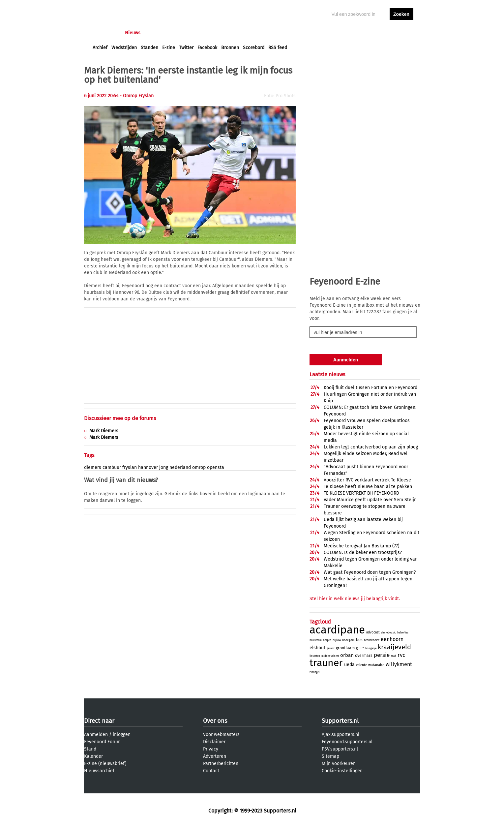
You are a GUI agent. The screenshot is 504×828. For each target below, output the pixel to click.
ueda (349, 665)
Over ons (215, 721)
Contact (211, 771)
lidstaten (315, 656)
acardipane (337, 630)
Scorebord (254, 48)
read (394, 656)
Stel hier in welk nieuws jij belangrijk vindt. (355, 599)
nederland (180, 467)
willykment (399, 664)
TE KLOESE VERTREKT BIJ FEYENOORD (361, 493)
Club (208, 33)
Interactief (184, 33)
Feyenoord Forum (102, 742)
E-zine (169, 48)
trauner (326, 663)
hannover (148, 467)
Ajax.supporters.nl (341, 735)
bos (359, 640)
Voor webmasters (221, 735)
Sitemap (330, 756)
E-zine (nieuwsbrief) (105, 764)
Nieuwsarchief (99, 771)
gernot (331, 648)
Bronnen (230, 48)
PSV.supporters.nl (340, 749)
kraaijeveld (394, 647)
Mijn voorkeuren (339, 764)
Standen (149, 48)
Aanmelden (96, 735)
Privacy (211, 749)
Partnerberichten (221, 764)
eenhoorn (392, 639)
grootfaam (345, 648)
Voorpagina (104, 33)
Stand (90, 749)
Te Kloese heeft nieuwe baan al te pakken (368, 487)
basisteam (316, 640)
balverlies (403, 633)
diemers (93, 467)
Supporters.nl (340, 721)
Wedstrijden (124, 48)
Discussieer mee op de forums (120, 418)
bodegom (348, 640)
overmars (364, 656)
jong (164, 467)
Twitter (186, 48)
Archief (100, 48)
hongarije (371, 648)
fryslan (130, 467)
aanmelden (401, 33)
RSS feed (278, 48)
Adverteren (215, 756)
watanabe (376, 665)
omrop (199, 467)
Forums (157, 33)
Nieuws (133, 33)
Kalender (93, 756)
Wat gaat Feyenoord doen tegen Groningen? (370, 572)
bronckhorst (372, 640)
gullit (360, 648)
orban (347, 655)
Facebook (207, 48)
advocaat (373, 632)
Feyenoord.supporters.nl (347, 742)
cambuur (112, 467)
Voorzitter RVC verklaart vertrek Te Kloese (367, 480)
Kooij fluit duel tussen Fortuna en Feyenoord (371, 388)
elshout (317, 648)
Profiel (228, 33)
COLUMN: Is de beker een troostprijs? (363, 552)
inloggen (376, 33)
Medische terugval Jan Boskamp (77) (362, 546)
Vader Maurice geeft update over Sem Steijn (370, 500)
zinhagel (314, 672)
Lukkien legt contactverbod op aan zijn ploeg (371, 447)
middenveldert (330, 656)
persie (382, 655)
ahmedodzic (388, 633)
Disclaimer (214, 742)
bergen (327, 640)
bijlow (337, 640)
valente (361, 665)
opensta (216, 467)
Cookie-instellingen (342, 771)
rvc (401, 655)
